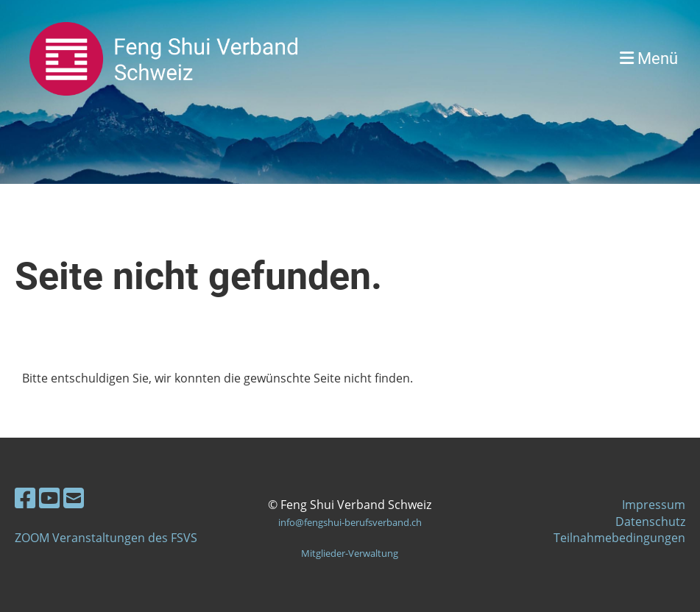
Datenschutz (650, 522)
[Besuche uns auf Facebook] (25, 498)
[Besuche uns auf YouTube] (49, 498)
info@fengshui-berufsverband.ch (350, 522)
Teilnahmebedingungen (619, 538)
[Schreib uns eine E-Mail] (74, 498)
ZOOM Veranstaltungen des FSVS (106, 538)
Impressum (654, 505)
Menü (649, 58)
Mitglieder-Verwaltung (350, 553)
